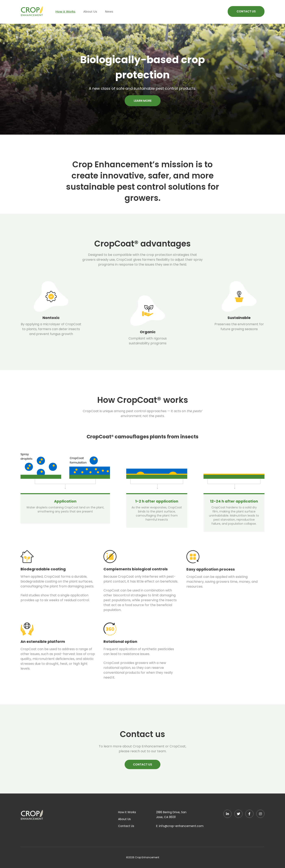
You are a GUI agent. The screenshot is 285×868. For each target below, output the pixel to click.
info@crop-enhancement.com (181, 826)
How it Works (65, 11)
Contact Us (126, 826)
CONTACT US (246, 11)
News (109, 11)
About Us (90, 11)
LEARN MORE (143, 101)
